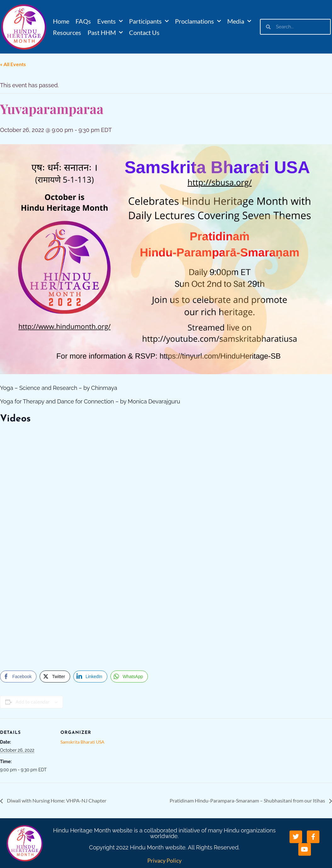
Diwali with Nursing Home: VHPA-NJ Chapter (56, 800)
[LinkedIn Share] (90, 677)
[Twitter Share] (55, 677)
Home (61, 21)
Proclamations (198, 21)
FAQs (83, 21)
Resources (67, 32)
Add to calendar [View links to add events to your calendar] (33, 702)
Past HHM (105, 32)
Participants (149, 21)
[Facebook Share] (18, 677)
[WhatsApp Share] (129, 677)
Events (110, 21)
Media (239, 21)
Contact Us (144, 32)
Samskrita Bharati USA (82, 742)
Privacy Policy (164, 860)
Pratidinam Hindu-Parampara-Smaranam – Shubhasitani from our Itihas (248, 800)
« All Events (13, 64)
